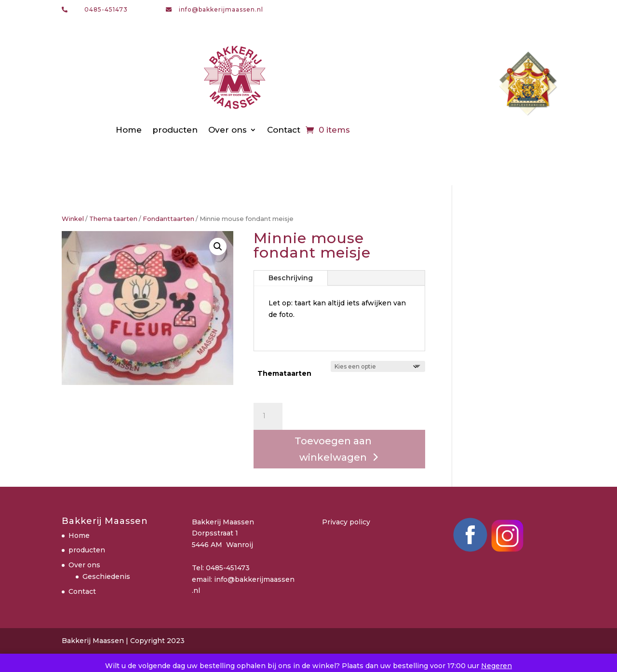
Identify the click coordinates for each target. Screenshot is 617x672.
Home (129, 130)
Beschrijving (291, 278)
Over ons (228, 130)
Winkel (73, 219)
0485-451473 (106, 9)
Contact (284, 130)
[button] (218, 247)
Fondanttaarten (168, 219)
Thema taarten (113, 219)
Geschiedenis (106, 576)
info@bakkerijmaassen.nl (221, 9)
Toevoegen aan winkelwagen (333, 449)
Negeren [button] (496, 666)
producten (175, 130)
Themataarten (284, 373)
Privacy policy (346, 522)
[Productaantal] (268, 416)
